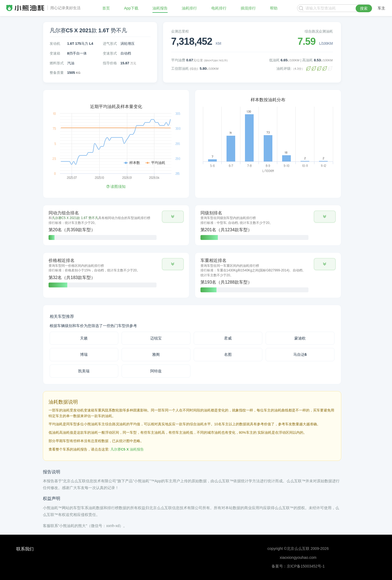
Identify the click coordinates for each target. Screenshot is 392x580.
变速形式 (110, 53)
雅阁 (156, 354)
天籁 (84, 338)
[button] (173, 217)
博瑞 (84, 354)
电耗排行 (219, 8)
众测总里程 (180, 31)
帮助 (274, 8)
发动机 (55, 44)
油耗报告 (160, 8)
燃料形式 (57, 63)
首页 (106, 8)
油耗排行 (189, 8)
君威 (228, 338)
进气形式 (110, 44)
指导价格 (110, 63)
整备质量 (57, 73)
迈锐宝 (156, 338)
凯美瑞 (84, 371)
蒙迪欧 (300, 338)
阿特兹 (156, 371)
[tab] (116, 225)
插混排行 (248, 8)
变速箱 (55, 53)
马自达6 (300, 354)
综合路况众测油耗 (319, 31)
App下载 (131, 8)
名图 (228, 354)
